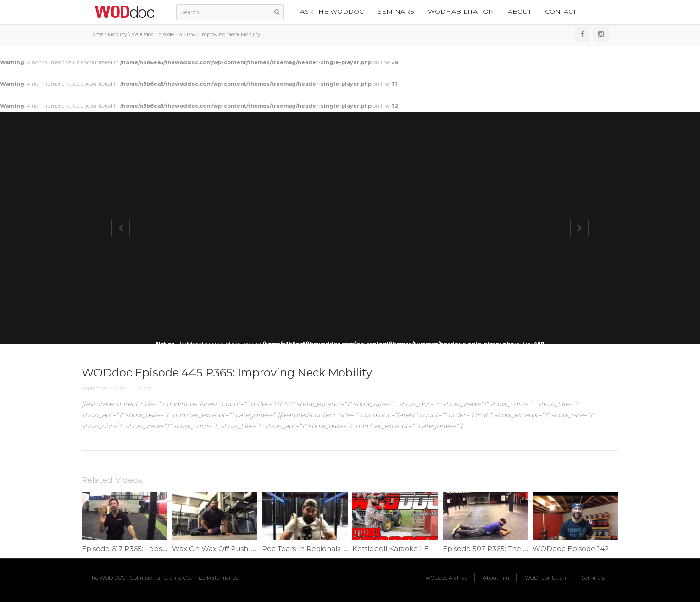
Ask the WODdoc (332, 11)
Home (96, 34)
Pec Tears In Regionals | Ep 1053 (318, 549)
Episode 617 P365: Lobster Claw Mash (147, 549)
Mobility (117, 34)
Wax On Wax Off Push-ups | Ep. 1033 (235, 549)
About (519, 11)
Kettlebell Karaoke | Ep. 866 (401, 549)
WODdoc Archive (446, 578)
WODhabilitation (461, 11)
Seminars (396, 11)
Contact (561, 11)
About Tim (496, 578)
